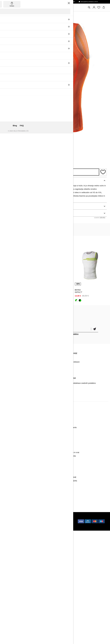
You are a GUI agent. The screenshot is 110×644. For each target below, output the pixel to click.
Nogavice (9, 435)
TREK (61, 484)
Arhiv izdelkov (11, 365)
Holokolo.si (10, 524)
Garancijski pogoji (13, 387)
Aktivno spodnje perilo (14, 427)
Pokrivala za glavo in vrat (16, 442)
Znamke (9, 488)
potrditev (95, 329)
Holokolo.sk (42, 519)
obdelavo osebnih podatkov (68, 334)
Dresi (7, 417)
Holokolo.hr (48, 524)
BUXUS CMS (22, 519)
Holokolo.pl (22, 521)
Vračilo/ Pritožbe (12, 390)
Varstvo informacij (66, 387)
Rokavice (9, 431)
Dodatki (9, 481)
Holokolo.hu (34, 521)
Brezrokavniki (11, 445)
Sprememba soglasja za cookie (18, 394)
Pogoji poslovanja (66, 390)
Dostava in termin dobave (69, 362)
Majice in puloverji (13, 449)
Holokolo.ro (46, 521)
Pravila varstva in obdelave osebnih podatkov (77, 383)
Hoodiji (61, 442)
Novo (7, 413)
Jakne (8, 424)
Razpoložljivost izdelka (51, 172)
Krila (60, 449)
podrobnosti (9, 206)
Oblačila (9, 477)
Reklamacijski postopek (15, 383)
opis (6, 181)
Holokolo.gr (12, 527)
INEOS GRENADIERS (68, 481)
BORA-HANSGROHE (67, 477)
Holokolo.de (36, 524)
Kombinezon (10, 452)
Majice (61, 445)
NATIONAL (63, 488)
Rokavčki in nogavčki (14, 438)
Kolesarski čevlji (12, 484)
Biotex (7, 146)
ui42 (34, 519)
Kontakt (8, 362)
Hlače (8, 420)
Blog (7, 358)
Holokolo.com (23, 524)
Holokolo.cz (10, 521)
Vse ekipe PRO (65, 491)
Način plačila (64, 358)
